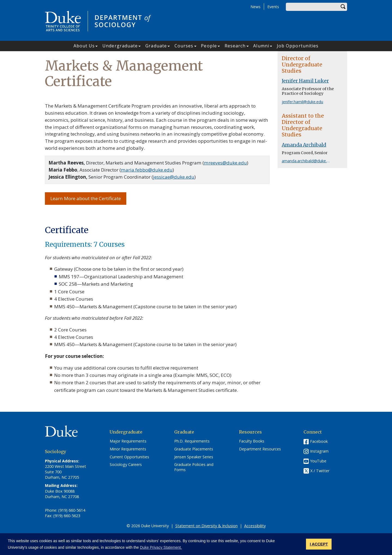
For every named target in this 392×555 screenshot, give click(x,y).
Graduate (156, 46)
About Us (84, 46)
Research (235, 46)
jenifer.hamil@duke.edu (302, 102)
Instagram (319, 451)
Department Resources (260, 449)
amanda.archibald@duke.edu (308, 161)
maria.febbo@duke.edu (147, 170)
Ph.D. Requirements (192, 441)
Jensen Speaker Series (194, 457)
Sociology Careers (126, 465)
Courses (184, 46)
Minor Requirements (128, 449)
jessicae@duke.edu (174, 177)
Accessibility (255, 526)
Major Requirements (128, 441)
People (209, 46)
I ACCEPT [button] (319, 544)
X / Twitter (320, 471)
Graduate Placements (194, 449)
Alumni (261, 46)
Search (343, 7)
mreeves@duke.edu (225, 163)
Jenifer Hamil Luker (305, 81)
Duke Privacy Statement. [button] (161, 547)
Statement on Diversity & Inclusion (206, 526)
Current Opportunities (129, 457)
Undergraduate (120, 46)
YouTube (318, 461)
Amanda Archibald (304, 145)
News (255, 7)
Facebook (319, 441)
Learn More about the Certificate (86, 198)
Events (273, 7)
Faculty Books (252, 441)
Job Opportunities (298, 46)
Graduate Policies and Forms (194, 467)
